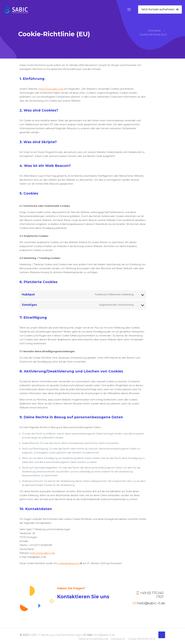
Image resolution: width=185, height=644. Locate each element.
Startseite (155, 31)
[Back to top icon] (162, 635)
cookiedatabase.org (69, 563)
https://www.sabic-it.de (51, 89)
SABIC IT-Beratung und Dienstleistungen (56, 635)
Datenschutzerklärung (93, 639)
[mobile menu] (129, 9)
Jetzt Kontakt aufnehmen (160, 9)
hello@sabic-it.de (104, 635)
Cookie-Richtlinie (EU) (142, 639)
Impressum (118, 639)
